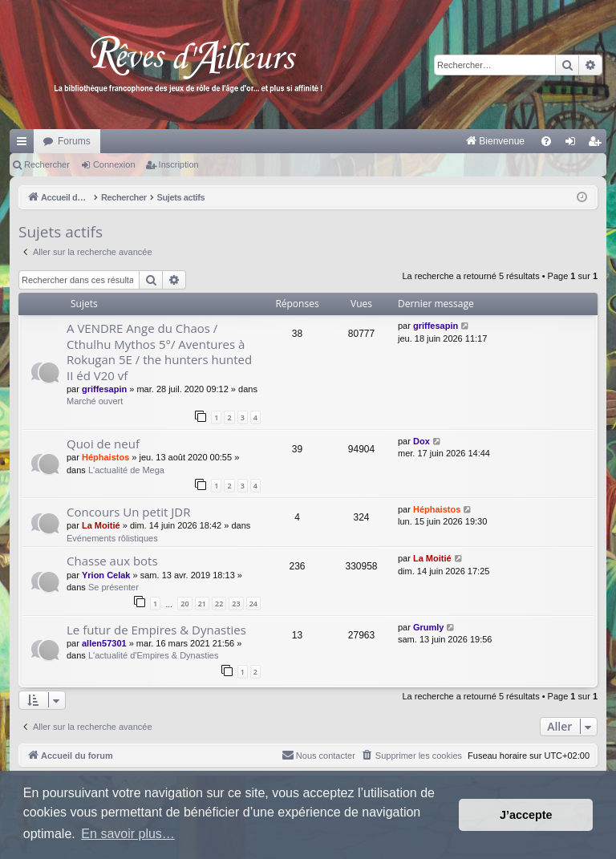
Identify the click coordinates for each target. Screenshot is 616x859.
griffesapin (104, 389)
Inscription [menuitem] (598, 144)
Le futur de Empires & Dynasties (156, 630)
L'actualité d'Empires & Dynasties (154, 655)
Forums (74, 141)
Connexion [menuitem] (574, 144)
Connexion (114, 164)
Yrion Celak (106, 575)
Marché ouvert (95, 401)
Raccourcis (25, 144)
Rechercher (47, 164)
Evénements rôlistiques (112, 538)
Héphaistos (105, 457)
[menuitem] (328, 141)
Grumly (429, 627)
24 (253, 604)
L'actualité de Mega (126, 470)
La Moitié (101, 525)
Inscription (179, 164)
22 (219, 604)
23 (236, 604)
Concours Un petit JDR (128, 512)
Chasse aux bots (112, 561)
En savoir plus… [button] (128, 834)
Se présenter (113, 587)
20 (184, 604)
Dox (421, 441)
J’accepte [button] (526, 815)
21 (202, 604)
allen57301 (104, 643)
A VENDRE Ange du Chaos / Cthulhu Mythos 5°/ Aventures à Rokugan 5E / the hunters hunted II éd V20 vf (159, 351)
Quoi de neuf (103, 444)
